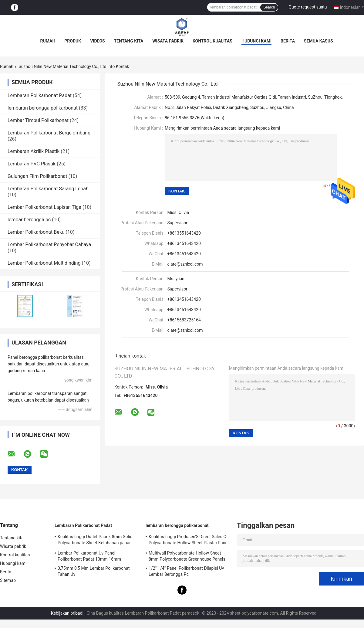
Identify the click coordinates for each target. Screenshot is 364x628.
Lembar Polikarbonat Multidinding (44, 263)
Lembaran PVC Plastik (32, 164)
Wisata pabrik (168, 41)
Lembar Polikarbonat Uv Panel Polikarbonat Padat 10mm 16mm (89, 556)
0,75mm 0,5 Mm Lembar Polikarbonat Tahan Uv (94, 571)
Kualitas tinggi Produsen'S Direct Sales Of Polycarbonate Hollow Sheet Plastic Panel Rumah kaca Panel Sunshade (189, 541)
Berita (288, 41)
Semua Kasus (318, 41)
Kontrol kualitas (212, 41)
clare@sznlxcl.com (185, 264)
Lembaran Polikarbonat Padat (40, 95)
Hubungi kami (256, 41)
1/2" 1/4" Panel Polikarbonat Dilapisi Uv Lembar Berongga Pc (186, 571)
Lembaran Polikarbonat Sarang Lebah (48, 189)
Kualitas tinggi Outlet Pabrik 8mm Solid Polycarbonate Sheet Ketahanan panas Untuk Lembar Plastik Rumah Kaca (95, 541)
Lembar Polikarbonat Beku (36, 232)
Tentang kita (129, 41)
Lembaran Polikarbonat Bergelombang (49, 133)
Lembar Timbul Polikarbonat (38, 120)
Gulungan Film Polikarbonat (37, 176)
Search (269, 7)
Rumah (48, 41)
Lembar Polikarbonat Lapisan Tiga (44, 207)
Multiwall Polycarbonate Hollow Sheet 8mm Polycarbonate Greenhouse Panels (187, 556)
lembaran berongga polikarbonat (43, 108)
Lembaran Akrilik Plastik (34, 151)
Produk (73, 41)
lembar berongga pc (29, 220)
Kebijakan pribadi (67, 613)
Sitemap (8, 580)
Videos (98, 41)
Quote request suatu (308, 7)
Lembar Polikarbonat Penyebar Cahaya (49, 244)
